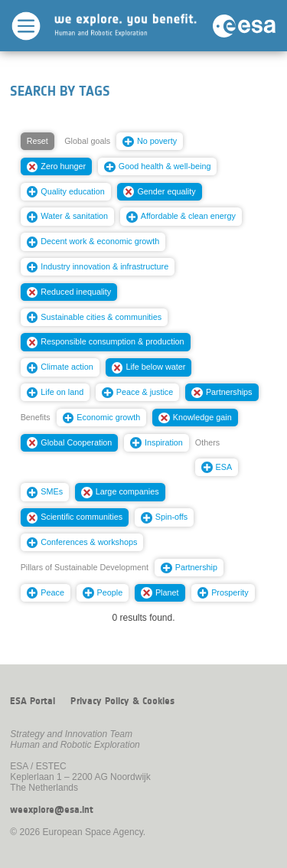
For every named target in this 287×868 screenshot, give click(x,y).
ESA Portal (33, 701)
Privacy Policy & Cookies (122, 701)
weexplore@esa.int (52, 810)
